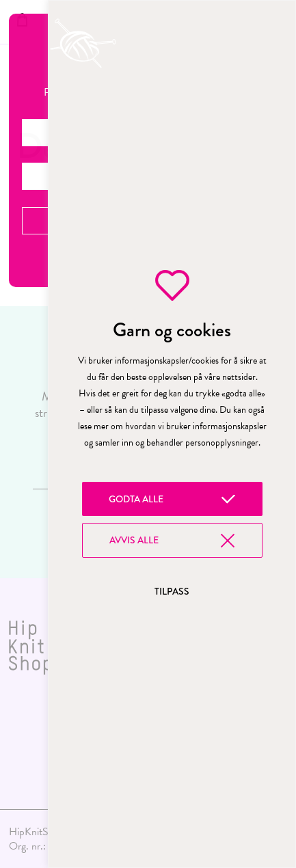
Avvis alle (134, 540)
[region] (172, 434)
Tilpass (172, 592)
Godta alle (136, 499)
